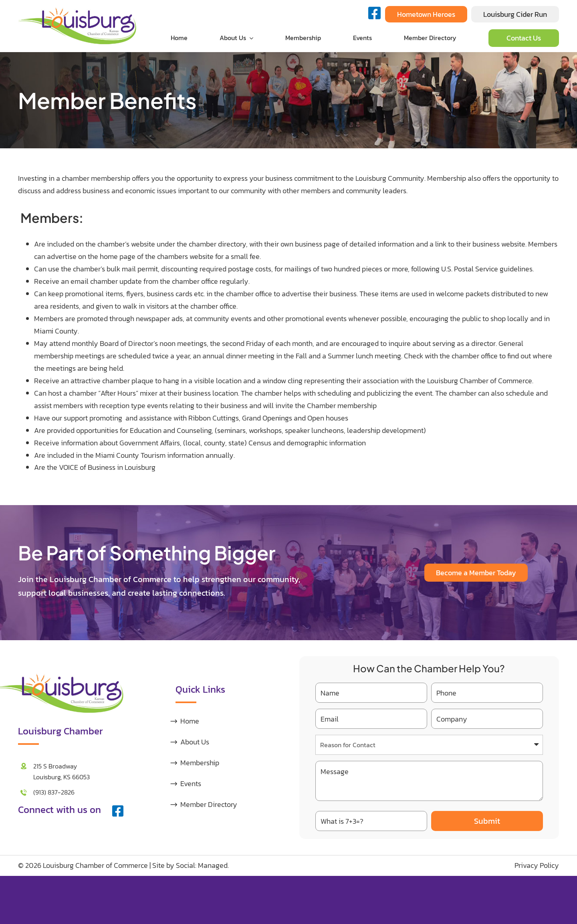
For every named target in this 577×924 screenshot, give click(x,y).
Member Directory (209, 804)
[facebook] (118, 811)
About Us (195, 742)
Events (191, 783)
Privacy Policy (537, 865)
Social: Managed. (202, 865)
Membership (200, 763)
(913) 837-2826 (54, 792)
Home (190, 721)
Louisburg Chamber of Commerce (95, 865)
